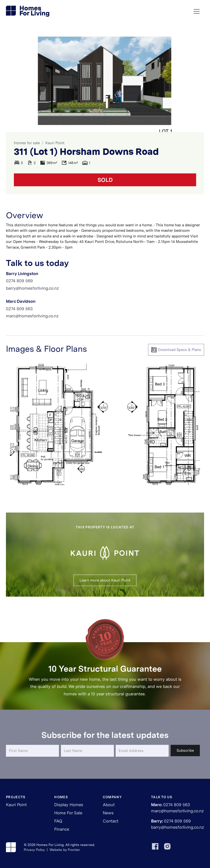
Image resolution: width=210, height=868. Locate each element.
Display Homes (69, 805)
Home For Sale (68, 813)
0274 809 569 (19, 281)
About (109, 805)
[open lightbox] (105, 424)
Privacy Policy (34, 850)
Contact (111, 821)
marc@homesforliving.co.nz (32, 316)
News (108, 813)
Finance (62, 829)
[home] (28, 11)
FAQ (58, 821)
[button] (197, 11)
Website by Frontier (65, 850)
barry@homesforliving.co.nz (32, 288)
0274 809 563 (19, 309)
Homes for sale (27, 143)
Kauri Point (55, 143)
